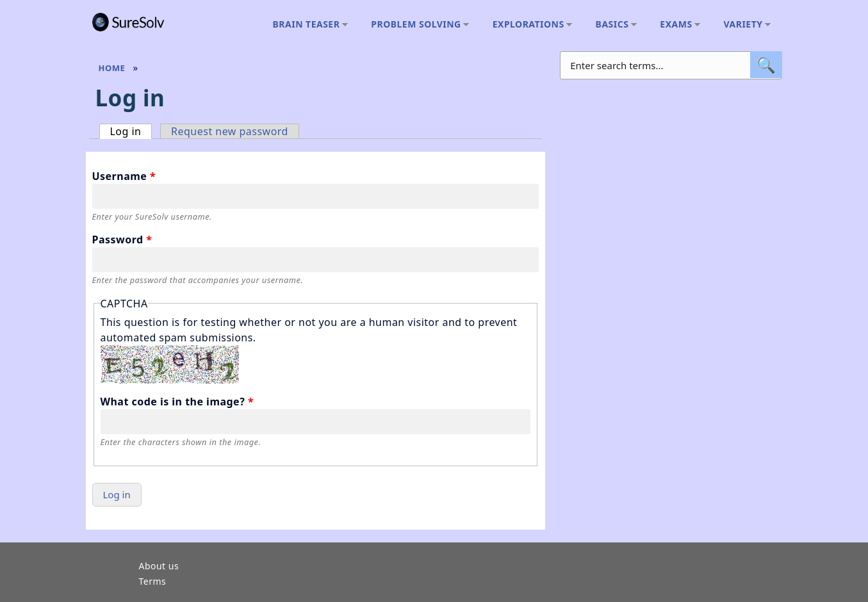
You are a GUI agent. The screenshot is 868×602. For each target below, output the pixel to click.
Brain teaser (307, 25)
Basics (613, 25)
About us (159, 567)
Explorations (529, 25)
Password (122, 240)
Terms (153, 582)
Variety (744, 25)
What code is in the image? (177, 402)
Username (124, 176)
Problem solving (417, 25)
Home (112, 68)
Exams (677, 25)
